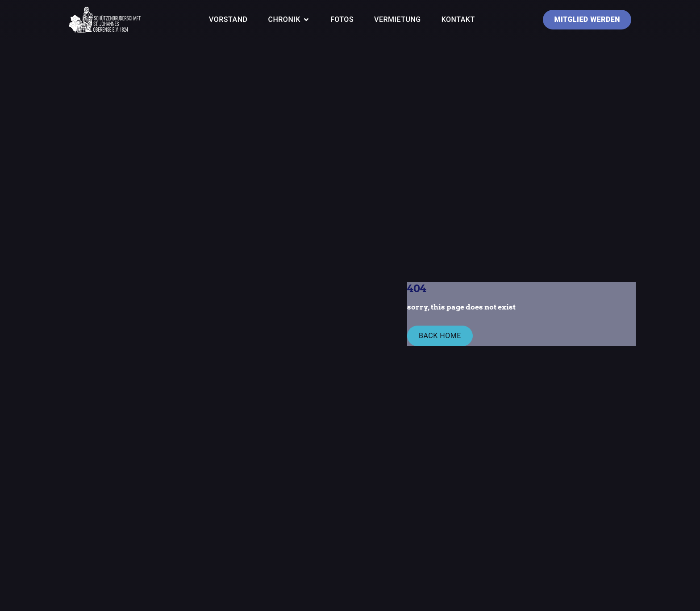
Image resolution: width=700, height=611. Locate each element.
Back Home (440, 336)
